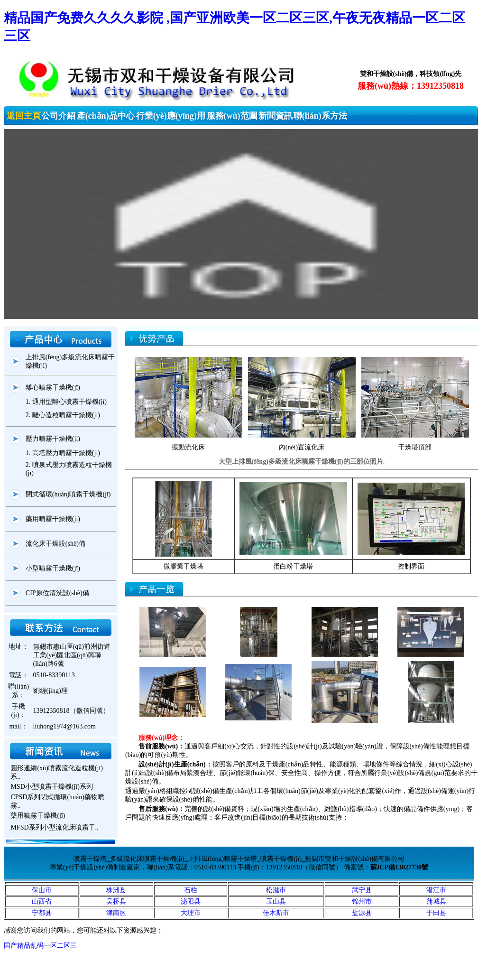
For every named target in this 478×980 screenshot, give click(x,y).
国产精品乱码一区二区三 (40, 946)
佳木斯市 (276, 913)
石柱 (191, 890)
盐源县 (362, 913)
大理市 (191, 913)
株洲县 (116, 890)
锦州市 (362, 901)
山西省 (42, 901)
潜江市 (436, 890)
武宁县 (362, 890)
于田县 (436, 913)
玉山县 (276, 901)
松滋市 (276, 890)
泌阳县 (191, 901)
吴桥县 (116, 901)
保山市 (42, 890)
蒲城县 (436, 901)
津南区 (116, 913)
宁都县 (42, 913)
